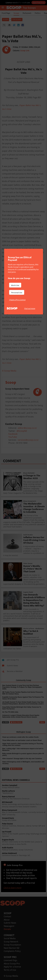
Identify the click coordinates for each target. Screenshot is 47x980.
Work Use (15, 285)
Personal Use (17, 292)
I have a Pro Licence (17, 300)
